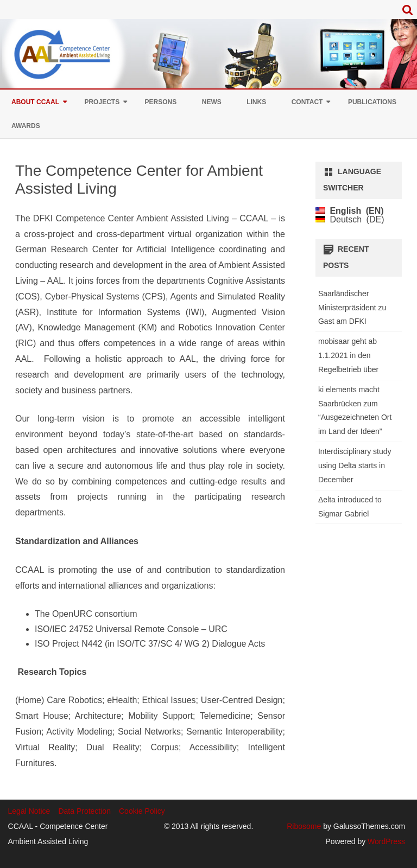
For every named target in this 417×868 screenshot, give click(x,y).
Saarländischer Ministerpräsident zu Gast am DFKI (352, 308)
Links (256, 102)
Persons (161, 102)
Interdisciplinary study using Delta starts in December (355, 465)
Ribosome (304, 826)
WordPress (385, 841)
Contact (307, 102)
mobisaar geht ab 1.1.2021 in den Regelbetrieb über (348, 355)
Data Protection (84, 811)
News (212, 102)
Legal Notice (29, 811)
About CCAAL (35, 102)
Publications (372, 102)
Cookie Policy (142, 811)
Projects (102, 102)
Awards (26, 126)
